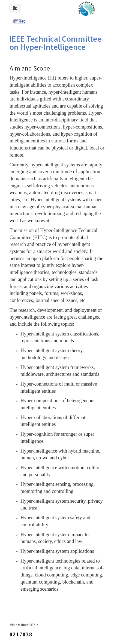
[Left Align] (15, 8)
